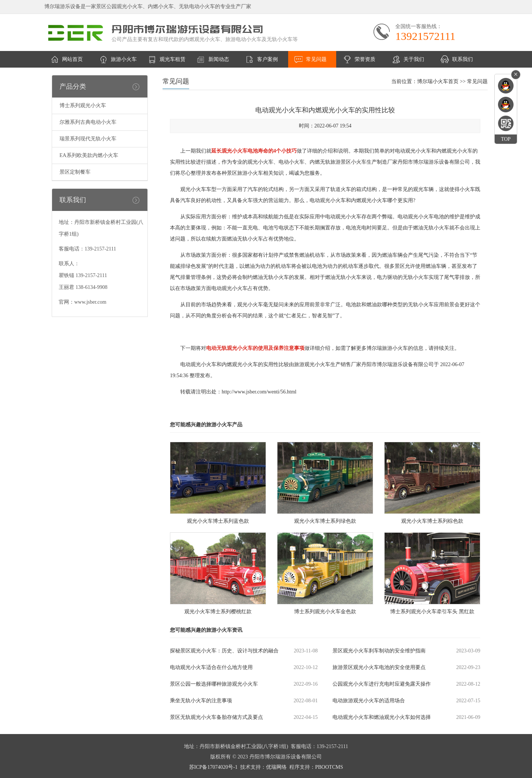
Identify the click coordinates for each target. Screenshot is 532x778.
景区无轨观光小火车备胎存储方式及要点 (216, 717)
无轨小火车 (436, 228)
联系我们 (463, 59)
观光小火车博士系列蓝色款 (218, 521)
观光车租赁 (173, 59)
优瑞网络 (276, 767)
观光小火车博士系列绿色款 (325, 521)
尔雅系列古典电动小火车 (88, 122)
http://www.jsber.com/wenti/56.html (259, 392)
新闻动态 (219, 59)
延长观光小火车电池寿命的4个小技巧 (254, 151)
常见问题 (316, 59)
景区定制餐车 (75, 172)
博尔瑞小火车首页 (438, 81)
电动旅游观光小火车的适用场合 (369, 701)
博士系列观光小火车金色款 (325, 612)
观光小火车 (193, 189)
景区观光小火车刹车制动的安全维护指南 (379, 651)
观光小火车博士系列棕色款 (432, 521)
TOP (506, 139)
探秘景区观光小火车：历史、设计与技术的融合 (224, 651)
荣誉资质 (365, 59)
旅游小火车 (124, 59)
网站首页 (72, 59)
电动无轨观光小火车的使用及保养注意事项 (255, 348)
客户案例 (267, 59)
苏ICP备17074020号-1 (213, 767)
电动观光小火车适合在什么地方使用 (211, 667)
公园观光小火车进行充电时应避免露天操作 (382, 684)
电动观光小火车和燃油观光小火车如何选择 (382, 717)
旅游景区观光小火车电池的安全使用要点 (379, 667)
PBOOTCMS (329, 767)
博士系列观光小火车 (83, 105)
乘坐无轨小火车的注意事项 (201, 701)
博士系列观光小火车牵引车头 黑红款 (432, 612)
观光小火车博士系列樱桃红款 (218, 612)
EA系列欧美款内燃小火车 (89, 155)
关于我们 (414, 59)
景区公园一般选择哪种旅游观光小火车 (214, 684)
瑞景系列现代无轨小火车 (88, 139)
